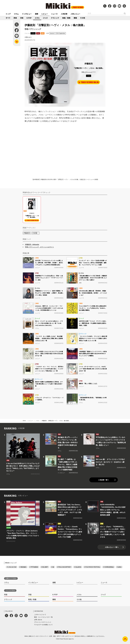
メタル (37, 18)
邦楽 (15, 18)
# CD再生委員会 (108, 567)
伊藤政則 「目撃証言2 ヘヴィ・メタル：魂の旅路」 (56, 421)
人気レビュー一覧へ (112, 547)
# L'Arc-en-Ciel (12, 567)
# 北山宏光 (78, 567)
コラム (16, 14)
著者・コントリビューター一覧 (43, 617)
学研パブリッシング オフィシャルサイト (39, 247)
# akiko (119, 567)
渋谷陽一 (35, 233)
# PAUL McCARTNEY (64, 567)
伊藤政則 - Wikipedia (32, 244)
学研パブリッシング (87, 72)
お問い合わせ (38, 620)
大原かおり (28, 37)
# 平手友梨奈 (34, 567)
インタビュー (27, 14)
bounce (52, 33)
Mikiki (24, 421)
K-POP (29, 18)
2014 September (61, 33)
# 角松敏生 (23, 567)
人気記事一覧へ (104, 480)
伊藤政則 (27, 233)
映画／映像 (66, 18)
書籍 (75, 18)
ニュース (54, 14)
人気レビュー (75, 14)
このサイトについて (40, 615)
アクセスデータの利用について (43, 625)
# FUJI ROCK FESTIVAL (92, 567)
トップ (8, 14)
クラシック (55, 18)
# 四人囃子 (45, 567)
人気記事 (64, 14)
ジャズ (45, 18)
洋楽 (22, 18)
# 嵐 (53, 567)
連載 (37, 14)
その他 (83, 18)
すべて (8, 18)
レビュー (45, 14)
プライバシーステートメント (43, 622)
